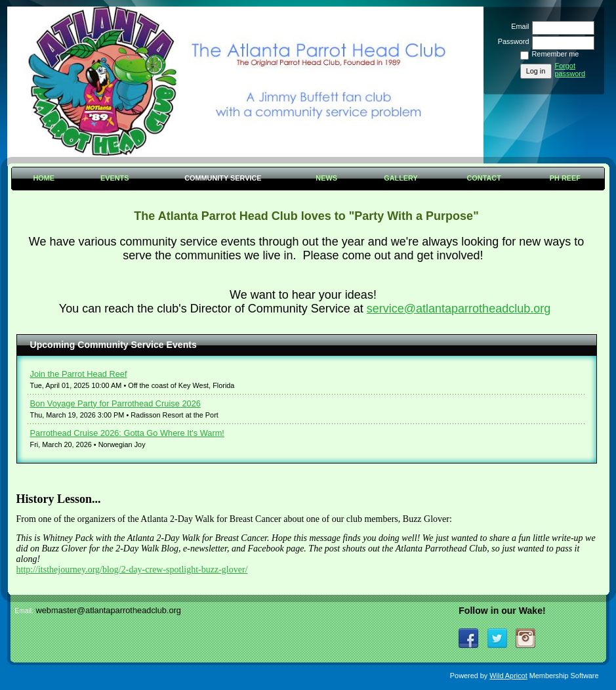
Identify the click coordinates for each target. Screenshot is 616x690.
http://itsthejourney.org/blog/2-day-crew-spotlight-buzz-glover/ (132, 570)
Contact (484, 178)
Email (518, 26)
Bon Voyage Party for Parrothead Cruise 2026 (115, 403)
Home (44, 178)
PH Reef (565, 178)
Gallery (401, 178)
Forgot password (570, 70)
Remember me (556, 54)
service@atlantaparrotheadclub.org (459, 309)
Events (115, 178)
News (326, 178)
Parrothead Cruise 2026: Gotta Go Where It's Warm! (127, 433)
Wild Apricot (508, 676)
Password (511, 41)
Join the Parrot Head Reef (79, 374)
